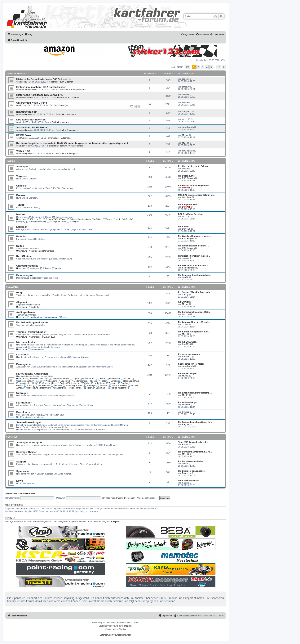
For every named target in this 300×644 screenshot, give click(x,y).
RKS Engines (188, 178)
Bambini (21, 236)
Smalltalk (64, 90)
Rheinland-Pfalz (130, 381)
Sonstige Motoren (56, 222)
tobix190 (24, 122)
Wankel (108, 219)
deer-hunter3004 (28, 90)
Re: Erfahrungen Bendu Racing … (195, 393)
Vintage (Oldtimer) (36, 222)
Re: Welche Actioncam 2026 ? (193, 265)
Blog (19, 293)
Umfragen (22, 393)
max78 (185, 277)
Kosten (62, 317)
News (20, 481)
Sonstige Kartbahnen (118, 388)
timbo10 (186, 87)
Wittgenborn (50, 381)
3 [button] (203, 67)
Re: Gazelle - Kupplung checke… (195, 236)
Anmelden (11, 493)
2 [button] (198, 67)
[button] (187, 67)
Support (21, 462)
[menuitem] (28, 34)
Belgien (87, 388)
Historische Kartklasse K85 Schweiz (38, 95)
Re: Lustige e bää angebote (192, 471)
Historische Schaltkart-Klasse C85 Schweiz (42, 79)
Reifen (20, 246)
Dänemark (99, 388)
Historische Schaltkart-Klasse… (194, 256)
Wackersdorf (42, 385)
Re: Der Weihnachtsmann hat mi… (195, 452)
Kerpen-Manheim (60, 379)
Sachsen (103, 385)
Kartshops (71, 114)
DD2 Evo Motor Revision (31, 120)
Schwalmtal (113, 379)
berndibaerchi (27, 97)
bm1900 (186, 405)
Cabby (185, 295)
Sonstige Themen (27, 452)
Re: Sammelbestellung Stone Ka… (195, 422)
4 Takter (97, 219)
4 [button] (207, 67)
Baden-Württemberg (68, 383)
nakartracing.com (27, 112)
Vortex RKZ (23, 151)
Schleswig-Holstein (73, 385)
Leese (93, 381)
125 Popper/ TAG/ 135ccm (53, 219)
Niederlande (75, 388)
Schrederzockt (189, 268)
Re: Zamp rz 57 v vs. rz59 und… (194, 322)
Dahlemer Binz (88, 379)
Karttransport (24, 403)
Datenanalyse (24, 275)
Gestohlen (34, 307)
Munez (23, 138)
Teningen (112, 383)
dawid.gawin (26, 114)
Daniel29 (186, 229)
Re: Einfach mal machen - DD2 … (195, 312)
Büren (101, 379)
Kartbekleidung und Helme (32, 322)
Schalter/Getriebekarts (79, 219)
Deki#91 (186, 188)
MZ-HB (185, 143)
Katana (185, 483)
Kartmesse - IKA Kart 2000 (42, 337)
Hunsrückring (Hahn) (27, 383)
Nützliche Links (26, 342)
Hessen (37, 381)
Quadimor (187, 197)
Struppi (185, 412)
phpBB (106, 622)
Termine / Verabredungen (72, 146)
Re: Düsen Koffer (187, 176)
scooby (24, 82)
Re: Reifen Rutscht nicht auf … (194, 246)
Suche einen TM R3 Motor (32, 127)
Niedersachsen (79, 381)
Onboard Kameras (27, 266)
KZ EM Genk (24, 135)
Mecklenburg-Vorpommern (37, 388)
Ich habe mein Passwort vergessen (119, 498)
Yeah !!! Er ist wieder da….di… (193, 442)
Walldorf (85, 383)
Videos (56, 268)
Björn (23, 146)
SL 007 (185, 324)
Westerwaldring (48, 383)
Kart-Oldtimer (66, 82)
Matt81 (185, 395)
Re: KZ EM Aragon (187, 342)
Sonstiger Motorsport (29, 442)
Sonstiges (64, 105)
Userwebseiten (36, 349)
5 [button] (211, 67)
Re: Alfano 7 (184, 227)
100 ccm (33, 219)
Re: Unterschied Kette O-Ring (193, 166)
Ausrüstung (50, 317)
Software (46, 268)
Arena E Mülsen (118, 385)
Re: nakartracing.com (189, 354)
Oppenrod (64, 381)
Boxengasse (72, 130)
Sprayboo (187, 111)
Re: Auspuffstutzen (188, 205)
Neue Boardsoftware (188, 480)
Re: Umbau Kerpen (188, 373)
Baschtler (187, 473)
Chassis (21, 186)
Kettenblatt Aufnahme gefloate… (194, 185)
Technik (54, 82)
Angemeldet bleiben (147, 498)
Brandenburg (59, 388)
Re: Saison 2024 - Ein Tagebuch (194, 292)
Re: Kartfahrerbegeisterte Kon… (194, 332)
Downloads (23, 412)
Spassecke (23, 471)
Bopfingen (124, 383)
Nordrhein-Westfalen (38, 379)
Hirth (117, 219)
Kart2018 (186, 344)
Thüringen (90, 385)
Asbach (126, 379)
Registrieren (27, 493)
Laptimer (22, 227)
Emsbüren (115, 381)
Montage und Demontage (41, 251)
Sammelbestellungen (29, 422)
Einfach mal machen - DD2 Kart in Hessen (41, 87)
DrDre (185, 102)
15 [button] (219, 67)
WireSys (122, 629)
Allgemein (66, 138)
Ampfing (29, 385)
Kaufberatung (35, 317)
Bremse (21, 195)
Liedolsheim (98, 383)
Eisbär (185, 444)
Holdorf (103, 381)
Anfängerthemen (78, 90)
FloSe (23, 105)
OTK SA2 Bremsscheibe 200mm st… (196, 195)
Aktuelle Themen (16, 74)
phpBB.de (128, 626)
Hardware (33, 268)
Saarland (56, 385)
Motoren (65, 122)
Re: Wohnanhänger (188, 402)
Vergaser (22, 176)
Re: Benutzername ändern (191, 461)
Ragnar (186, 424)
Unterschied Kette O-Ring (32, 103)
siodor (185, 464)
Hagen (74, 379)
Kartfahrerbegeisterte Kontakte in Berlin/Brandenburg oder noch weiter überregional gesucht (72, 143)
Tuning (20, 205)
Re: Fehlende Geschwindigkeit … (195, 275)
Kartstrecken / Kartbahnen (32, 374)
